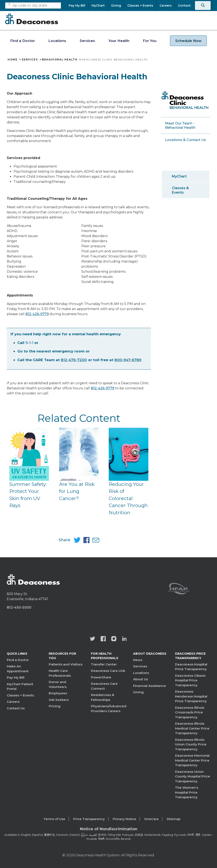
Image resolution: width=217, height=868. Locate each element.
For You (150, 41)
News (138, 660)
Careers (13, 702)
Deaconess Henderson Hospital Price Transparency (191, 696)
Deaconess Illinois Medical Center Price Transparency (192, 728)
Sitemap (173, 819)
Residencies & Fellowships (103, 697)
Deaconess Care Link (108, 671)
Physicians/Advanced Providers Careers (109, 709)
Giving (138, 692)
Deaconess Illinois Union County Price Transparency (191, 744)
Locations (57, 41)
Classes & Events (180, 190)
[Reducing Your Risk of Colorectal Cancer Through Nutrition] (129, 454)
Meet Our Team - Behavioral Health (180, 125)
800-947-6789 (128, 360)
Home (13, 60)
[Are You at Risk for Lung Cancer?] (79, 454)
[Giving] (116, 6)
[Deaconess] (32, 19)
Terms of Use (54, 819)
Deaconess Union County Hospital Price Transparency (193, 776)
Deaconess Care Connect (104, 686)
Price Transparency (89, 819)
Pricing (55, 706)
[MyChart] (98, 6)
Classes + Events (20, 695)
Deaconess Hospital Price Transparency (191, 667)
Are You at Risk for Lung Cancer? (77, 491)
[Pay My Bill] (78, 6)
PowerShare (101, 677)
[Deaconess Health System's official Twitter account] (93, 639)
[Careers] (166, 6)
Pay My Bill (16, 677)
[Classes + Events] (140, 6)
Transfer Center (104, 664)
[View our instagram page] (114, 639)
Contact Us (16, 708)
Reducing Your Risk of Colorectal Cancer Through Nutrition (128, 498)
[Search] (203, 6)
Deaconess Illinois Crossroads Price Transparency (190, 712)
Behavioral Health (60, 60)
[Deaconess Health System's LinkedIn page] (124, 639)
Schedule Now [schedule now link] (188, 41)
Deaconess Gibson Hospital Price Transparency (190, 680)
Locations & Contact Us (186, 140)
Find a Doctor (23, 41)
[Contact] (184, 6)
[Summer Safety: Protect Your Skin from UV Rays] (29, 454)
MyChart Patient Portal (20, 686)
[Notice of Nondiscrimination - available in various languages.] (109, 830)
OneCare (151, 819)
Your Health (119, 41)
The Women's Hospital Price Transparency (187, 792)
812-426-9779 (37, 314)
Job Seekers (59, 700)
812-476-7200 (74, 360)
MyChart (179, 176)
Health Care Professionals (60, 673)
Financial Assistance (150, 686)
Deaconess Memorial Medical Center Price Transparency (192, 760)
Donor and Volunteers (58, 684)
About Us (140, 679)
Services (87, 41)
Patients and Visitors (66, 664)
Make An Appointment (18, 669)
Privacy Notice (124, 819)
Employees (58, 693)
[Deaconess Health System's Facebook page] (103, 639)
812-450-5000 (19, 607)
